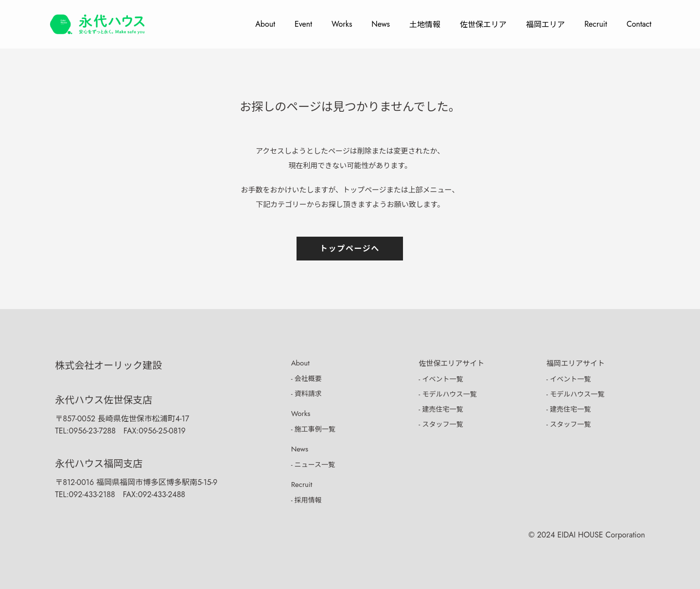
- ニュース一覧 (313, 465)
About (265, 24)
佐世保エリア (483, 25)
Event (303, 24)
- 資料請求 (306, 394)
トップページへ (350, 249)
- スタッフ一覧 (441, 424)
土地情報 (425, 25)
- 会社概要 (306, 379)
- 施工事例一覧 (313, 429)
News (381, 24)
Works (342, 24)
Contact (639, 24)
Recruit (596, 24)
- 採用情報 (306, 500)
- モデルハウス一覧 (447, 394)
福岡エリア (545, 25)
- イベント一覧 (441, 379)
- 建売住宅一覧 (441, 409)
